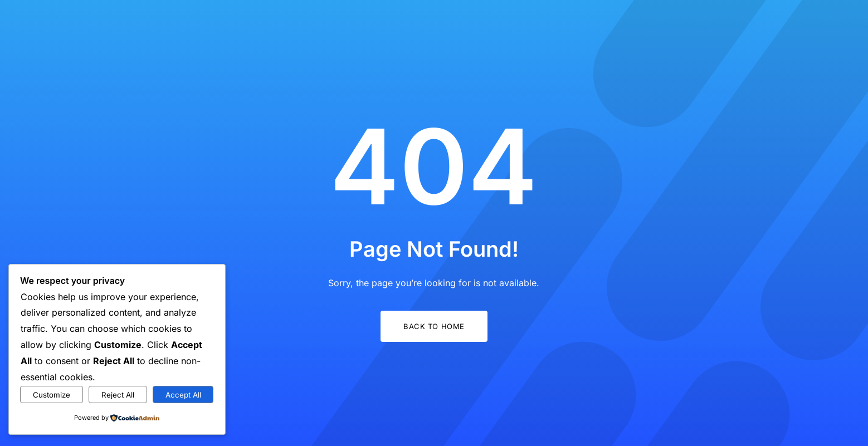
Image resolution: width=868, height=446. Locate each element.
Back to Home (434, 326)
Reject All (118, 395)
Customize (52, 395)
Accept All (183, 395)
